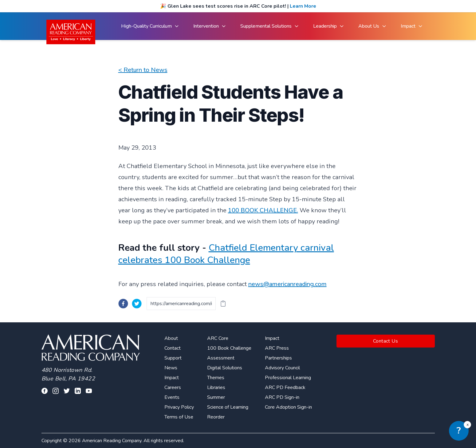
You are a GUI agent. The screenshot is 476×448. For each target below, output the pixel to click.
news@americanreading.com (287, 284)
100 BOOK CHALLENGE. (263, 210)
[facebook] (123, 304)
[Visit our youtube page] (89, 391)
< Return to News (143, 70)
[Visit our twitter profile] (67, 391)
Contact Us (386, 341)
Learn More (303, 6)
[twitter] (137, 304)
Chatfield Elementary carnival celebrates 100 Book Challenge (226, 254)
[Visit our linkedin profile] (78, 391)
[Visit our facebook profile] (45, 391)
